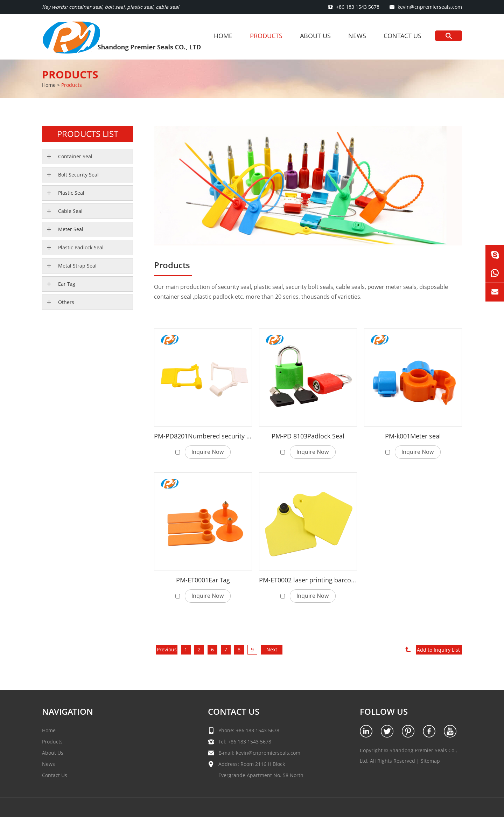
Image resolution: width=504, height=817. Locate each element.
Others (66, 302)
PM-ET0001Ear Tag (203, 580)
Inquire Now (208, 452)
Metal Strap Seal (77, 266)
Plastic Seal (71, 193)
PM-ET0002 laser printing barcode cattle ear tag (329, 580)
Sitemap (430, 761)
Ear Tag (67, 284)
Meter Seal (71, 229)
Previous (167, 649)
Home (223, 36)
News (357, 36)
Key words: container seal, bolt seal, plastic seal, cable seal (111, 7)
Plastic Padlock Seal (81, 247)
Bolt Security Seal (78, 175)
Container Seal (75, 156)
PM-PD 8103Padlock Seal (308, 436)
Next (272, 649)
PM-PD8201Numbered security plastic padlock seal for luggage (247, 436)
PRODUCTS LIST (88, 134)
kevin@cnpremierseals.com (430, 7)
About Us (315, 36)
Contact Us (402, 36)
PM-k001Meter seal (413, 436)
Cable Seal (70, 211)
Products (266, 36)
